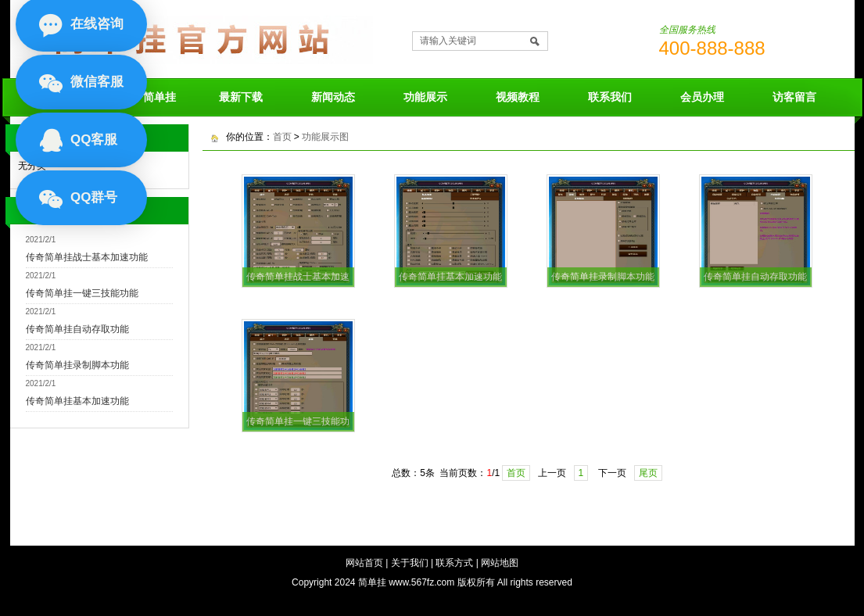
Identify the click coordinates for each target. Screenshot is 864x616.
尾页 (648, 473)
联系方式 (454, 563)
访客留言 (794, 97)
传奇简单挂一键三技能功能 (82, 293)
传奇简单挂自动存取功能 (77, 329)
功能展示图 (325, 137)
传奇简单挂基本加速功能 (77, 401)
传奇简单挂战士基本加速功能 (87, 257)
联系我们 (610, 97)
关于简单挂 (149, 97)
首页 (282, 137)
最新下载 (241, 97)
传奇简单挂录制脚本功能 (77, 365)
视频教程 (518, 97)
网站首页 (364, 563)
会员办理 (702, 97)
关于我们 (410, 563)
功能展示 (425, 97)
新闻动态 (333, 97)
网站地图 (500, 563)
